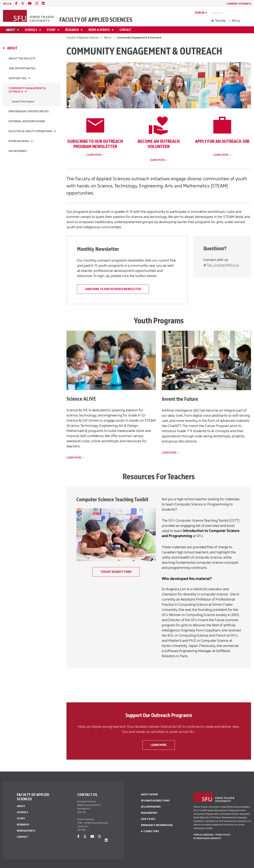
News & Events (99, 30)
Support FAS (17, 78)
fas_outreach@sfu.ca (223, 265)
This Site (220, 21)
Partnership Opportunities (29, 111)
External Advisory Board (27, 121)
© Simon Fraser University (207, 838)
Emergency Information (157, 825)
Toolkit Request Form (116, 572)
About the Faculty (22, 59)
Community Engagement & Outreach (27, 90)
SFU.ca (236, 21)
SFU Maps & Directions (155, 801)
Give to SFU (148, 819)
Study (51, 30)
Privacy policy (223, 835)
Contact (125, 30)
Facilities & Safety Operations (30, 131)
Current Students (239, 4)
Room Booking (19, 141)
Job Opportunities (22, 68)
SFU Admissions (151, 807)
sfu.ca (7, 4)
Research (72, 30)
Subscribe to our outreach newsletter (113, 289)
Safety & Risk (149, 794)
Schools (31, 30)
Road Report (149, 813)
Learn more (94, 155)
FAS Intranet (18, 151)
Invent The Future (23, 102)
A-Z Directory (150, 831)
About (11, 30)
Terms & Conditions (204, 835)
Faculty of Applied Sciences (96, 20)
